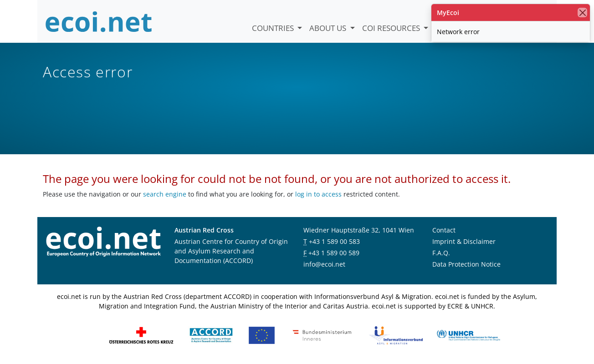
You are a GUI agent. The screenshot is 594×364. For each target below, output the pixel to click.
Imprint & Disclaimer (464, 241)
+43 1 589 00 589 (334, 253)
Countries (274, 28)
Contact (444, 230)
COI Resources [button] (392, 28)
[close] (582, 13)
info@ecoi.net (324, 264)
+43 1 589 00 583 (334, 241)
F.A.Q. (441, 253)
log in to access (318, 194)
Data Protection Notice (466, 264)
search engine (165, 194)
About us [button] (329, 28)
